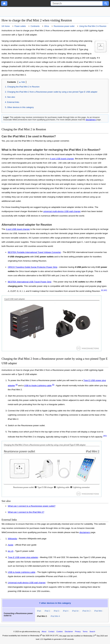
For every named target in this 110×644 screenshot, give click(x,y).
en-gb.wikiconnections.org (30, 632)
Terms (85, 632)
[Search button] (106, 3)
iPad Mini (98, 611)
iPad (39, 611)
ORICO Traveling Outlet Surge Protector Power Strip (33, 267)
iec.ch (11, 551)
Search (92, 632)
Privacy (78, 632)
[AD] (105, 290)
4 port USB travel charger (62, 159)
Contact (51, 632)
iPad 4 (66, 611)
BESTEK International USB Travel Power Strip (30, 282)
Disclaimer (69, 632)
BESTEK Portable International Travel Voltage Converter (34, 252)
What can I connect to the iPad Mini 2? (26, 512)
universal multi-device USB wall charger (62, 211)
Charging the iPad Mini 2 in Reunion (23, 87)
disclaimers (91, 120)
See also (11, 97)
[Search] (77, 3)
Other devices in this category (20, 107)
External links (13, 102)
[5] (53, 385)
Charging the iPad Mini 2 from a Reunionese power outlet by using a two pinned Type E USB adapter (52, 92)
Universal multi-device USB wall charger (27, 583)
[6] (102, 290)
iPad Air (75, 611)
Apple (11, 545)
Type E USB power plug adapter (23, 557)
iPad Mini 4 (55, 616)
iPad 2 (47, 611)
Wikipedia (12, 539)
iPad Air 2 (86, 611)
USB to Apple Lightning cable (38, 385)
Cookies (60, 632)
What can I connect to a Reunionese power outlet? (32, 506)
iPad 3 (56, 611)
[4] (17, 385)
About (44, 632)
